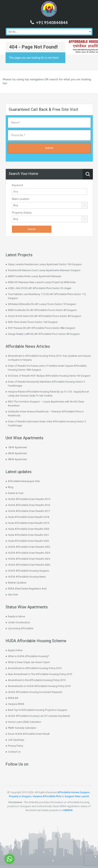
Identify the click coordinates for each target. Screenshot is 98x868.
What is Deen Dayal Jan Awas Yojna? (29, 662)
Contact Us (14, 752)
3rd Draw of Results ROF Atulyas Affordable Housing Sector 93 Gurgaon (49, 376)
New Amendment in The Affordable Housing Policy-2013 (40, 674)
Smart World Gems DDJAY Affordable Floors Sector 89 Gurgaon (45, 316)
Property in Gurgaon (20, 796)
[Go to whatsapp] (10, 859)
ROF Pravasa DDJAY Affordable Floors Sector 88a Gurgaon (42, 328)
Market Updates (17, 583)
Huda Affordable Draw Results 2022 (29, 541)
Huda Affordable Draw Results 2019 (29, 523)
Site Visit (13, 595)
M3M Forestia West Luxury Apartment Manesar (35, 276)
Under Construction (19, 622)
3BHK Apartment (17, 459)
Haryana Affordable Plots (47, 796)
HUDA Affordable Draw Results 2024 (29, 553)
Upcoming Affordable (21, 628)
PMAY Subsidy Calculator (22, 728)
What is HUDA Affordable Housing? (29, 656)
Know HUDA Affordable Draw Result (29, 734)
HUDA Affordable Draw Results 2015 (29, 499)
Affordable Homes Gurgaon (74, 792)
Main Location (21, 199)
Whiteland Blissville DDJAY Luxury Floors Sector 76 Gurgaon (42, 304)
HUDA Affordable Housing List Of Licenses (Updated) (39, 716)
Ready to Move (16, 616)
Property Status (22, 213)
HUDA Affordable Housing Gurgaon (29, 571)
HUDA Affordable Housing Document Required (35, 692)
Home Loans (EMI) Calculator (25, 722)
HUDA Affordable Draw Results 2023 (29, 547)
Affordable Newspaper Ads (24, 481)
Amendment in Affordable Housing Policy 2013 (35, 668)
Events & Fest (16, 493)
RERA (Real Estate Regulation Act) (27, 589)
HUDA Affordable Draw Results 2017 (29, 511)
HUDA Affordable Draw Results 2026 (29, 565)
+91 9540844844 (52, 22)
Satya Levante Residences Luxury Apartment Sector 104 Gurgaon (45, 264)
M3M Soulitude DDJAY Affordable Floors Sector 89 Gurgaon (42, 310)
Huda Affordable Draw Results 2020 (29, 529)
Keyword (17, 185)
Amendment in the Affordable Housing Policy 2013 (37, 680)
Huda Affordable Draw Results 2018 (29, 517)
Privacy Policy (16, 746)
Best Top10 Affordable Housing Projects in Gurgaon (38, 710)
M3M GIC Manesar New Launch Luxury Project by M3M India (42, 282)
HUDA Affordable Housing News (27, 577)
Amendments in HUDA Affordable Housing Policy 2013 (39, 686)
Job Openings (16, 740)
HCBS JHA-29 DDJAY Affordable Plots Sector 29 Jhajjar (40, 288)
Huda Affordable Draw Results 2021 (29, 535)
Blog (11, 487)
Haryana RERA (16, 704)
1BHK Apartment (17, 447)
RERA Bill (13, 698)
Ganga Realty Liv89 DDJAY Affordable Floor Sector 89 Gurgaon (44, 334)
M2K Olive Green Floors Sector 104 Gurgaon (33, 322)
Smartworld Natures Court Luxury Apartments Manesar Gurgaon (44, 270)
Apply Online (15, 650)
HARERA (68, 810)
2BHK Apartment (17, 453)
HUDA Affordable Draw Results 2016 (29, 505)
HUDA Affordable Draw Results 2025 (29, 559)
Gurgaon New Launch (77, 796)
